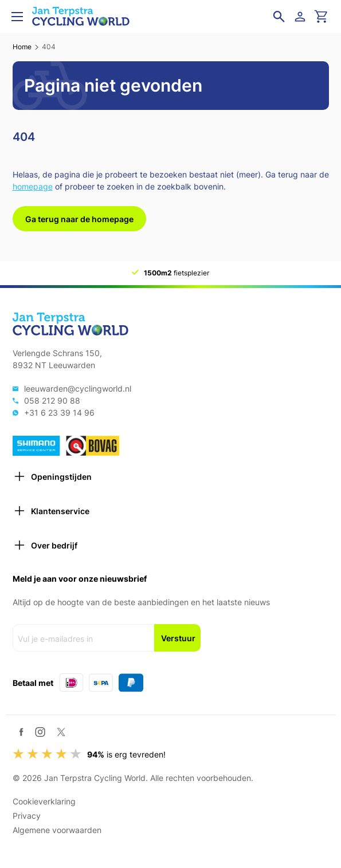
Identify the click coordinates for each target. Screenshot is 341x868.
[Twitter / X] (61, 732)
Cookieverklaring (44, 801)
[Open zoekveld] (279, 17)
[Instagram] (40, 732)
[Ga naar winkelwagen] (322, 17)
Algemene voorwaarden (57, 830)
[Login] (302, 17)
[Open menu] (17, 17)
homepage (33, 186)
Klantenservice (51, 511)
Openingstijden (52, 476)
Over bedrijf (45, 545)
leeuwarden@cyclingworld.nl (78, 388)
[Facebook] (21, 732)
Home (22, 47)
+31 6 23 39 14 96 (59, 413)
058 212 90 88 (52, 401)
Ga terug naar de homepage (79, 219)
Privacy (27, 816)
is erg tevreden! (126, 754)
